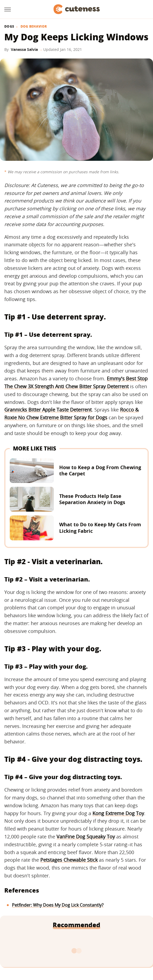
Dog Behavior (34, 27)
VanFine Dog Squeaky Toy (86, 837)
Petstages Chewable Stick (69, 860)
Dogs (9, 27)
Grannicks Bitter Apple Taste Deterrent (48, 410)
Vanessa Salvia (24, 49)
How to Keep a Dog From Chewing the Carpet (100, 470)
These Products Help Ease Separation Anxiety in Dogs (92, 499)
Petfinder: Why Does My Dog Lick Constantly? (58, 905)
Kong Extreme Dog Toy (118, 813)
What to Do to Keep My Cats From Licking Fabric (100, 527)
